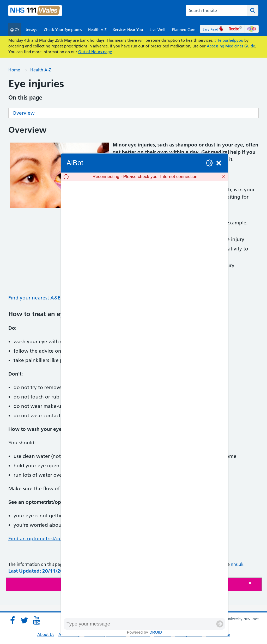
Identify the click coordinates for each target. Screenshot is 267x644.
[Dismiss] (223, 177)
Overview (24, 113)
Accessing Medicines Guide (231, 46)
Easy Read (213, 29)
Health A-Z (97, 30)
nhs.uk (237, 564)
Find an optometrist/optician (41, 539)
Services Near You (128, 30)
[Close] (254, 583)
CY (15, 30)
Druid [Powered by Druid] (156, 632)
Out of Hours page (95, 52)
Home (15, 70)
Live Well (157, 30)
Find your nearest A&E (34, 298)
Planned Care (184, 30)
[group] (144, 400)
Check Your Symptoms (63, 30)
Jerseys (31, 30)
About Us (46, 634)
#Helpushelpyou (229, 40)
